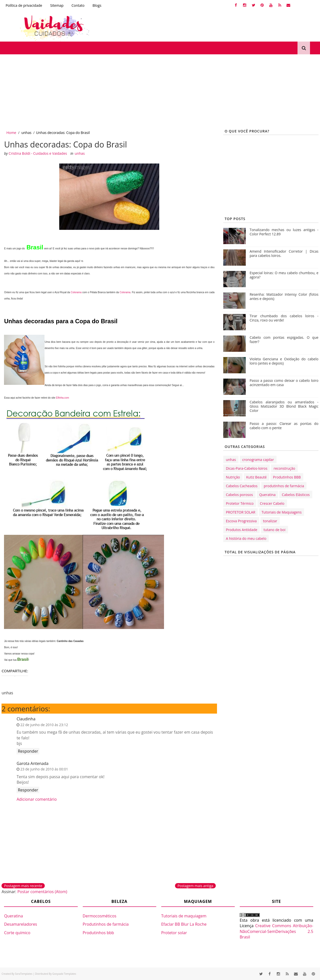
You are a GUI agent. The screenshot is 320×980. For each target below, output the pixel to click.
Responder (28, 751)
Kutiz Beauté (256, 477)
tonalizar (270, 521)
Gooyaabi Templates (64, 974)
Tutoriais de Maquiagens (281, 512)
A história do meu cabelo (246, 538)
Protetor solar (174, 933)
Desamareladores (20, 924)
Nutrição (233, 477)
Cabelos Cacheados (241, 486)
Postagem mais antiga (195, 886)
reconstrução (284, 468)
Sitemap (57, 5)
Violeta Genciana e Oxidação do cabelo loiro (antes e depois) (284, 361)
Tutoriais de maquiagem (184, 916)
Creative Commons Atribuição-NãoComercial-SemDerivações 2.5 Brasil (276, 931)
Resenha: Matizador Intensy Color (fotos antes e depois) (284, 296)
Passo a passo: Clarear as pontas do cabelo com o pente (284, 426)
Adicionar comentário (36, 799)
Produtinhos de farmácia (106, 924)
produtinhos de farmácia (284, 486)
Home (11, 133)
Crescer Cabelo (272, 503)
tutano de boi (274, 530)
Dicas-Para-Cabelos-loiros (246, 468)
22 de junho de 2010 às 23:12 (44, 725)
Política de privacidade (24, 5)
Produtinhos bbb (98, 933)
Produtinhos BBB (287, 477)
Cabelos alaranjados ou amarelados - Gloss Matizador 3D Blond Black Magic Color (284, 406)
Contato (78, 5)
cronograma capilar (258, 460)
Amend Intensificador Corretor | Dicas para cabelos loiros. (284, 253)
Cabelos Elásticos (296, 495)
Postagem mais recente (23, 886)
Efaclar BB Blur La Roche (184, 924)
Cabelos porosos (239, 495)
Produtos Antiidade (241, 530)
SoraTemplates (24, 974)
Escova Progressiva (241, 521)
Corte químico (17, 933)
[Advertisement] (150, 92)
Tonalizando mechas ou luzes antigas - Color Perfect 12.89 (284, 232)
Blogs (97, 5)
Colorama (76, 292)
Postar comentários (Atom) (42, 892)
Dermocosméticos (100, 916)
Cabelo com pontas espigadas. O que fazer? (284, 340)
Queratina (267, 495)
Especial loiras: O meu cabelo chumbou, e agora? (284, 275)
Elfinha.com (62, 398)
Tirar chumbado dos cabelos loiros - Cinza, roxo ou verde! (284, 318)
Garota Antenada (32, 763)
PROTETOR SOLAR (240, 512)
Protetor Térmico (240, 503)
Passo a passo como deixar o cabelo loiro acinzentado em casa (284, 383)
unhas (26, 133)
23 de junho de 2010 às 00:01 (44, 769)
